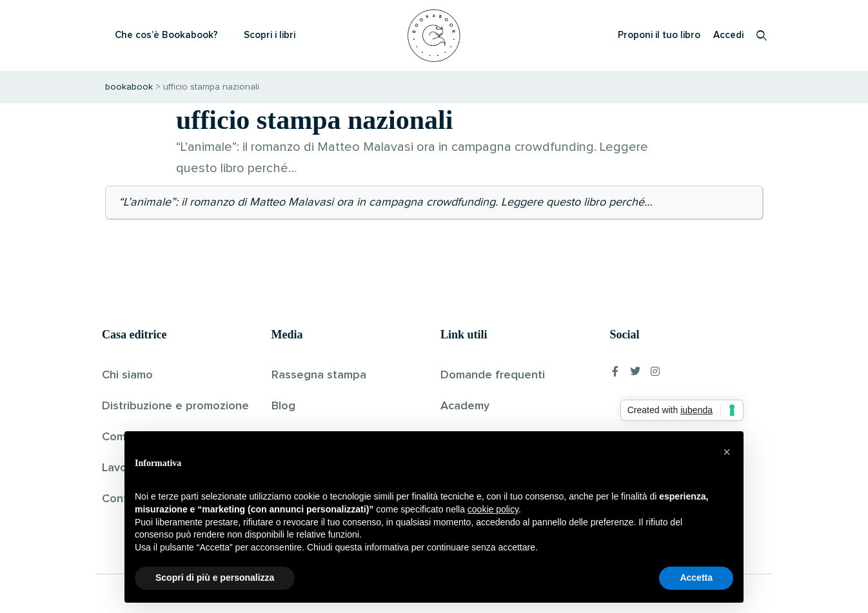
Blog (283, 406)
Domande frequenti (493, 375)
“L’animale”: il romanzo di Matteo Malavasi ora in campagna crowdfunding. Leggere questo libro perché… (385, 202)
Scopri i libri (270, 35)
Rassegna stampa (319, 375)
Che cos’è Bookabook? (166, 35)
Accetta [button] (696, 578)
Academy (465, 406)
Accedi (728, 35)
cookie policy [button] (493, 509)
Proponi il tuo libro (659, 35)
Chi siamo (127, 375)
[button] (727, 452)
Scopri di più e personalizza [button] (215, 578)
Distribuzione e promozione (175, 406)
